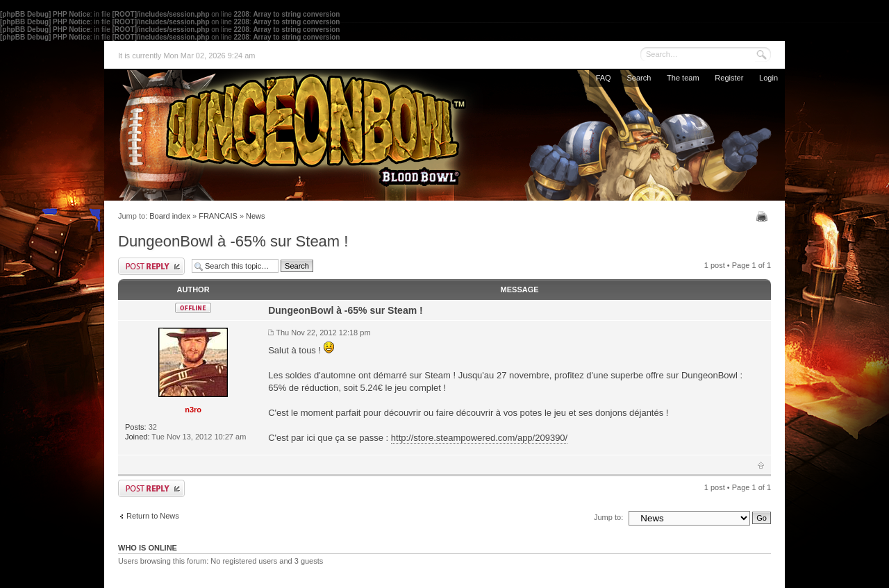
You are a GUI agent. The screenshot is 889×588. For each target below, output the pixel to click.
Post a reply (151, 266)
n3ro (193, 410)
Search (639, 78)
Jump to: (608, 517)
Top (761, 465)
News (256, 216)
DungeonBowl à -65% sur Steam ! (233, 241)
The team (683, 78)
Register (729, 78)
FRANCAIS (218, 216)
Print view (764, 217)
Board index (170, 216)
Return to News (153, 516)
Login (768, 78)
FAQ (604, 78)
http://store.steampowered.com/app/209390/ (479, 438)
